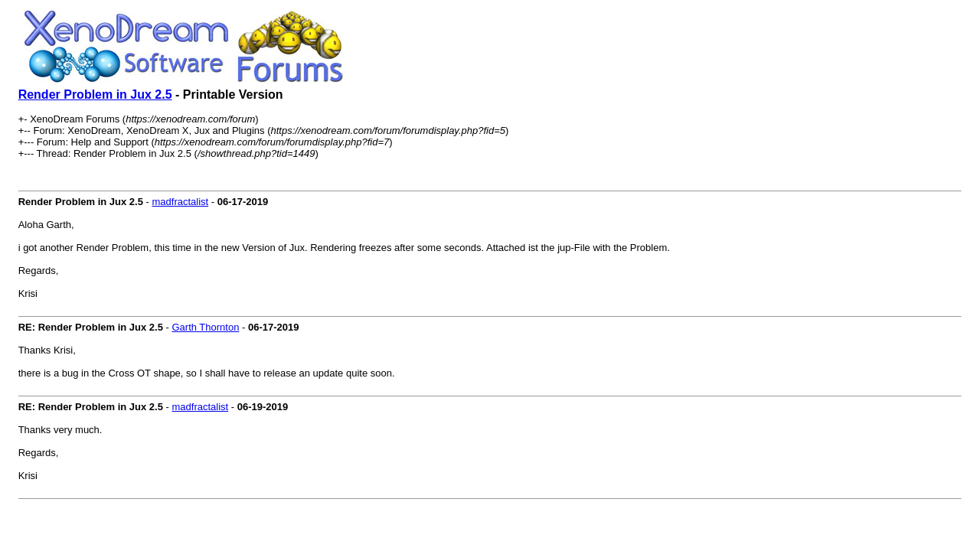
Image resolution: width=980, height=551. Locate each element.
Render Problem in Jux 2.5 (95, 95)
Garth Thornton (205, 327)
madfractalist (180, 202)
